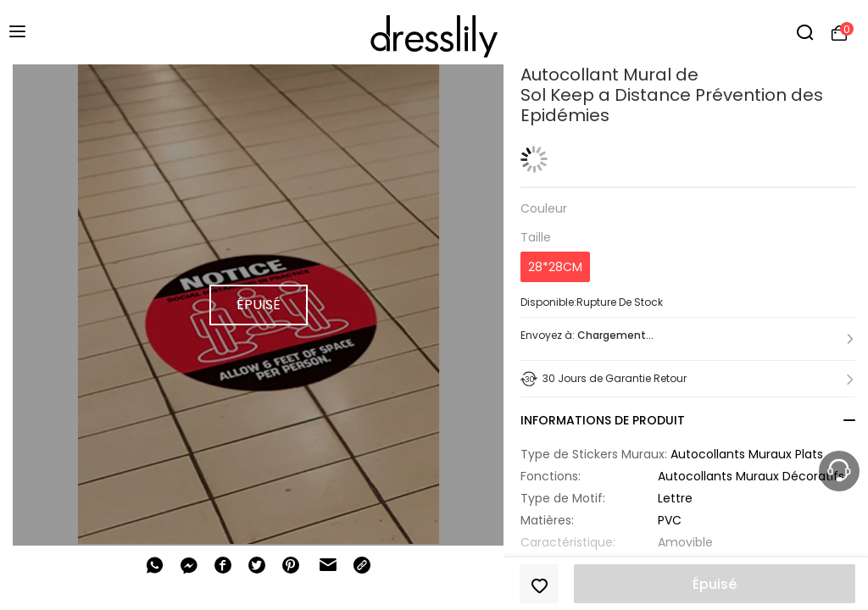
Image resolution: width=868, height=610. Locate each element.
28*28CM (555, 267)
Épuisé (715, 584)
